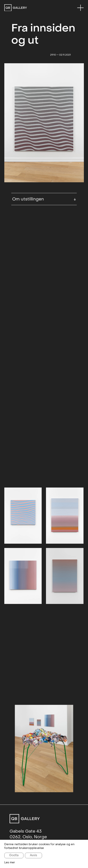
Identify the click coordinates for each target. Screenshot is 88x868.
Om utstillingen (44, 199)
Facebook (20, 773)
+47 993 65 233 (25, 746)
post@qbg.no (24, 739)
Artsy (61, 773)
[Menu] (80, 8)
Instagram (43, 773)
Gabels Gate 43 (26, 725)
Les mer (10, 863)
